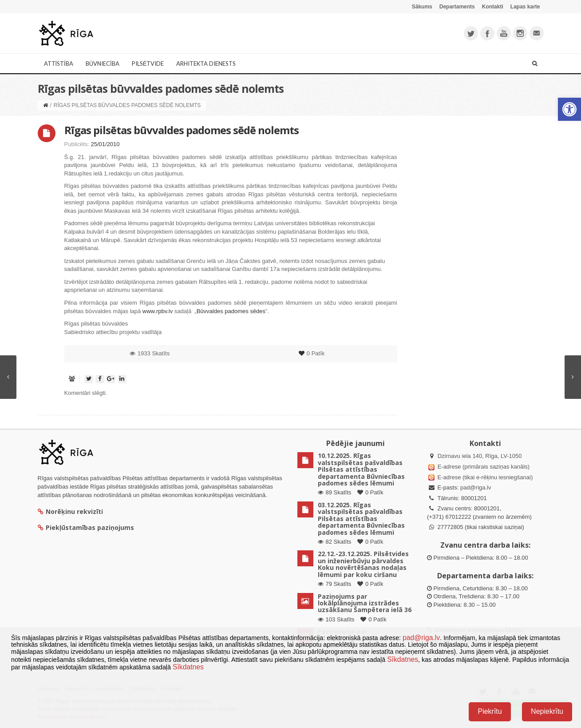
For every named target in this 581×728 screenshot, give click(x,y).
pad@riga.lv (476, 487)
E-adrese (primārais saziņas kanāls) (484, 467)
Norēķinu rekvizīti (70, 511)
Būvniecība (103, 64)
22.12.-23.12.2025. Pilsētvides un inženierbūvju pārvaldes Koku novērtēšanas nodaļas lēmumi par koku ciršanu (363, 564)
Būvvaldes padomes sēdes (231, 311)
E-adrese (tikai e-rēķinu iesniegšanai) (484, 477)
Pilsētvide (148, 64)
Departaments (457, 7)
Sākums (422, 7)
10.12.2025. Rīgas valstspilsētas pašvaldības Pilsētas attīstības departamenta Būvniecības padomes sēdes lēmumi (361, 469)
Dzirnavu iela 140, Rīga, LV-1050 (480, 456)
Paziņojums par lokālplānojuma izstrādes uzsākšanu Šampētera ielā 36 (365, 603)
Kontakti (493, 7)
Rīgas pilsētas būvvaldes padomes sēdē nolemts (182, 130)
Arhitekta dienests (206, 64)
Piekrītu (490, 711)
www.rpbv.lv (158, 311)
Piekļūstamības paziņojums (86, 527)
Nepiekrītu (547, 711)
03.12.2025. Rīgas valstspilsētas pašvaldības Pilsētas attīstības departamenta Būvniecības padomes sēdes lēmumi (361, 519)
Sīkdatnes (403, 659)
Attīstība (59, 64)
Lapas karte (525, 7)
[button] (569, 109)
